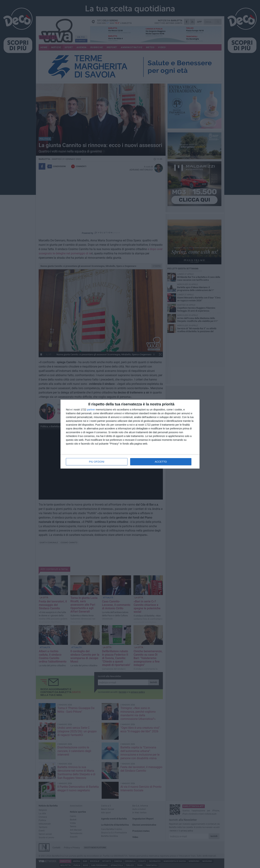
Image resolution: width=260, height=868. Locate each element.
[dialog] (130, 434)
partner (91, 410)
